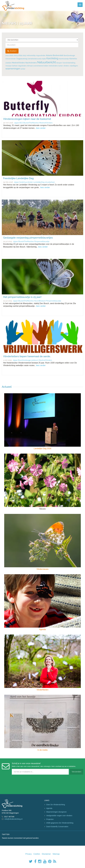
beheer (15, 66)
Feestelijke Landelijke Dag (18, 178)
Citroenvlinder (11, 59)
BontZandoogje (69, 55)
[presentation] (20, 784)
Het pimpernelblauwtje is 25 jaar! (22, 297)
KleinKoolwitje (64, 59)
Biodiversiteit (58, 55)
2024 (20, 55)
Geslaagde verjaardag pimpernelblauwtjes (28, 238)
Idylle (44, 59)
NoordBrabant (40, 301)
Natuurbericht (47, 62)
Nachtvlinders (31, 63)
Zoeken (12, 51)
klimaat (30, 66)
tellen (46, 66)
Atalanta (49, 55)
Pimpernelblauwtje (42, 241)
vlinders (66, 66)
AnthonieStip (31, 55)
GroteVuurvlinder (26, 182)
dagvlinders (22, 66)
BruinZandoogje (24, 360)
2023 (16, 55)
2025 (24, 55)
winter (23, 69)
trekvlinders (53, 66)
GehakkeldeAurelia (35, 59)
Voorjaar (9, 66)
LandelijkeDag (39, 182)
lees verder (41, 128)
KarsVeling (52, 58)
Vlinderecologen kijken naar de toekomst (27, 119)
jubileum (35, 360)
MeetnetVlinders (18, 63)
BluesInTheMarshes (31, 123)
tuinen (61, 66)
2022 (11, 55)
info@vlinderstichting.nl (13, 819)
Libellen (8, 63)
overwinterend (38, 66)
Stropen (59, 63)
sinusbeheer (50, 182)
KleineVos (73, 59)
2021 (7, 55)
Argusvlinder (41, 55)
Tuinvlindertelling (69, 63)
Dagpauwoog (22, 59)
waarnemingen (13, 69)
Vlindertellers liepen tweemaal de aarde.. (27, 356)
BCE (21, 123)
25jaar (17, 123)
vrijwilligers (74, 66)
